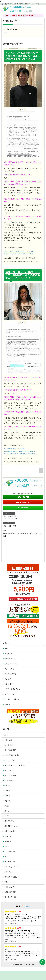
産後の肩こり (9, 770)
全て (6, 33)
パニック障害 (9, 760)
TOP (6, 648)
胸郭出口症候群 (10, 892)
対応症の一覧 (9, 704)
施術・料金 (8, 654)
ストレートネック (11, 851)
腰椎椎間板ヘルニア (12, 826)
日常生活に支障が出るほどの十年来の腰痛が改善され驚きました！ (21, 454)
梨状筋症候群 (9, 831)
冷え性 (7, 811)
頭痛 (6, 857)
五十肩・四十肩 (10, 897)
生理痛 (7, 816)
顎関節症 (8, 796)
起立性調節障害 (10, 750)
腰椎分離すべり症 (11, 867)
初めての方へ (9, 659)
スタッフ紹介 (9, 669)
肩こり (7, 882)
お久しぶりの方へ (11, 664)
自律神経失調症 (10, 862)
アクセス (8, 679)
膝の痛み (8, 841)
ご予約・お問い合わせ (13, 689)
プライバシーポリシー (13, 699)
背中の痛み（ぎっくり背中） (15, 765)
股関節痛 (8, 791)
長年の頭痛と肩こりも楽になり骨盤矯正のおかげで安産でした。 (20, 451)
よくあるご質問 (10, 674)
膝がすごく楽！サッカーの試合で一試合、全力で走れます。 (19, 251)
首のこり (8, 836)
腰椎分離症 (8, 872)
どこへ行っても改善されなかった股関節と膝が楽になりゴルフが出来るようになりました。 (23, 56)
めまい (7, 846)
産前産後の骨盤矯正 (12, 877)
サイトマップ (9, 694)
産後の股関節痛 (10, 775)
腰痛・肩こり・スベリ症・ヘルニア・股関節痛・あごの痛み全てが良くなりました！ (23, 275)
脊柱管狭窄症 (9, 821)
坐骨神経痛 (8, 740)
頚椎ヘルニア (9, 887)
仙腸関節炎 (8, 801)
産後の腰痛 (8, 781)
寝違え (7, 806)
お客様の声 (8, 684)
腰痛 (6, 735)
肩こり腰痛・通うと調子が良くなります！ (15, 449)
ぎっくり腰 (8, 745)
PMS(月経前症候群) (12, 755)
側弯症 (7, 786)
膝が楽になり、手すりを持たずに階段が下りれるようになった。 (20, 254)
